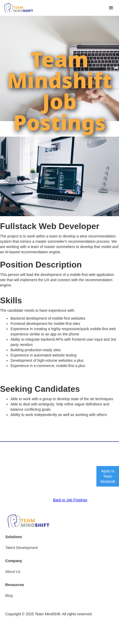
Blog (9, 596)
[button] (111, 8)
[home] (17, 8)
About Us (13, 572)
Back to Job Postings (70, 500)
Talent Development (22, 548)
